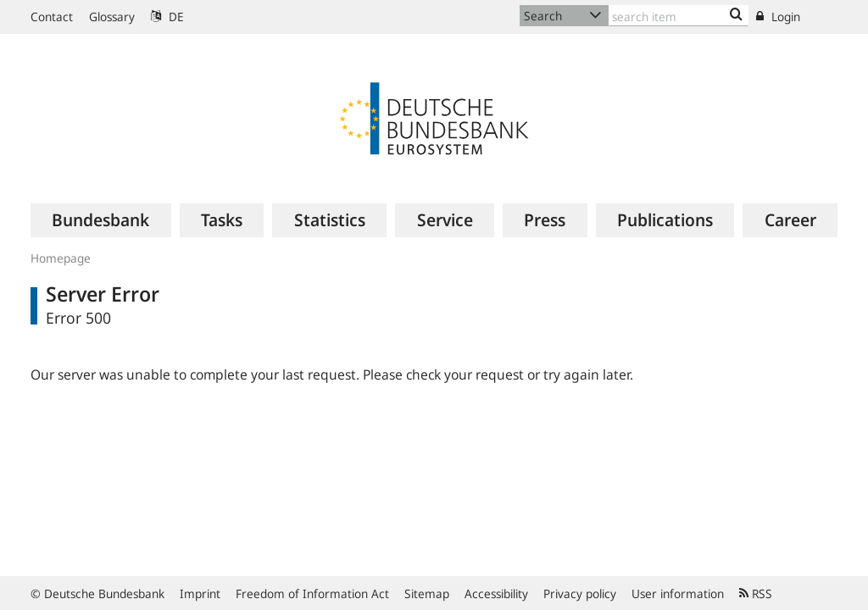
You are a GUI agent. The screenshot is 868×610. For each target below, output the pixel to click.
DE (167, 17)
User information (678, 593)
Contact (52, 17)
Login (778, 17)
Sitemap (427, 593)
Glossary (112, 17)
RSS (756, 593)
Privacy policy (580, 593)
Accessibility (496, 593)
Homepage (61, 258)
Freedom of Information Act (312, 593)
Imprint (200, 593)
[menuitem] (101, 220)
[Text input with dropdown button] (679, 16)
